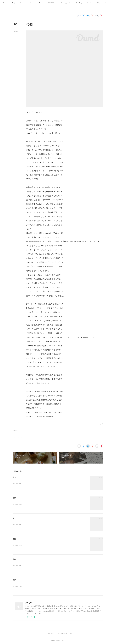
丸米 (14, 477)
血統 (14, 559)
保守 (14, 518)
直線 (14, 498)
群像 (14, 580)
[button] (10, 3)
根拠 (14, 539)
